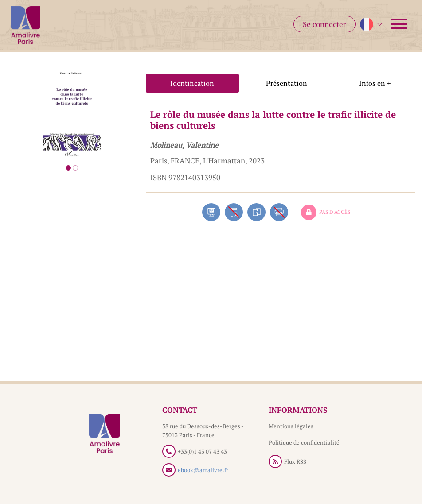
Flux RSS (295, 461)
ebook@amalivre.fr (203, 470)
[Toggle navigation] (399, 24)
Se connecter (324, 24)
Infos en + (375, 83)
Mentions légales (291, 426)
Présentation (287, 83)
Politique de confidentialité (304, 442)
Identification (192, 83)
